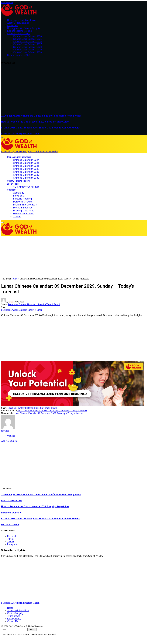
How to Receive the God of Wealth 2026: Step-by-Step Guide (35, 122)
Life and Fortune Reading (19, 31)
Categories (12, 190)
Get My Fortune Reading (19, 181)
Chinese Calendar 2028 (26, 172)
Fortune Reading (22, 199)
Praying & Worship (24, 211)
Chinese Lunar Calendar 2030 (27, 52)
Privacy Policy (14, 619)
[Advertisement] (74, 90)
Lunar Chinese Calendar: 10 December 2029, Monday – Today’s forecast (48, 413)
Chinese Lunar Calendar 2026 (27, 42)
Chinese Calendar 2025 (26, 163)
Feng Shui (19, 196)
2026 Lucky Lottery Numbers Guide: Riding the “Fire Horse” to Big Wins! (41, 116)
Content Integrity (15, 613)
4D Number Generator (26, 187)
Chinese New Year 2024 (19, 55)
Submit (32, 629)
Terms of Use (14, 616)
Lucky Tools (13, 184)
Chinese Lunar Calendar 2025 (27, 39)
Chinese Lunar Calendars (19, 157)
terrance (12, 302)
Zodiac (17, 217)
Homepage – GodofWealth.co (21, 20)
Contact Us (13, 25)
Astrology (19, 193)
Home (14, 279)
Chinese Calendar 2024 (26, 160)
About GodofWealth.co (18, 23)
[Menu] (2, 137)
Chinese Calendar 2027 (26, 169)
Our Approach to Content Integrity (24, 28)
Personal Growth (23, 202)
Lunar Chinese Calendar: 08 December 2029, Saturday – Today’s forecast (52, 411)
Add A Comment (9, 441)
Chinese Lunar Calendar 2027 (27, 44)
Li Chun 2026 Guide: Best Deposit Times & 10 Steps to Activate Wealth (41, 128)
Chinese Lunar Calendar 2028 (27, 47)
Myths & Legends (23, 208)
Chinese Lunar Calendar (19, 33)
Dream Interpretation (25, 205)
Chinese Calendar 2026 (26, 166)
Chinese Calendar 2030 (26, 178)
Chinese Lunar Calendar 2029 (27, 50)
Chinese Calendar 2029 (26, 175)
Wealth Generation (24, 214)
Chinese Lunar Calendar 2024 (27, 36)
